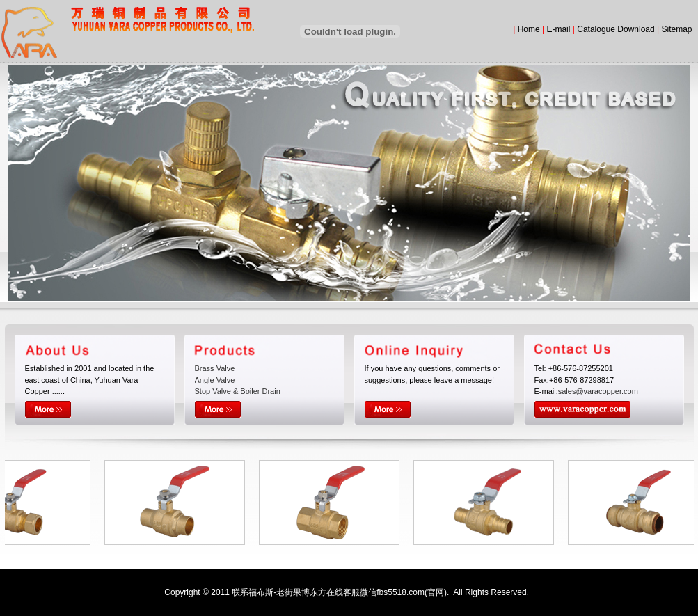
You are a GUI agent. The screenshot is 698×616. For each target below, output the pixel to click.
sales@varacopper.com (598, 391)
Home (529, 29)
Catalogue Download (616, 29)
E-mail (558, 29)
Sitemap (676, 29)
